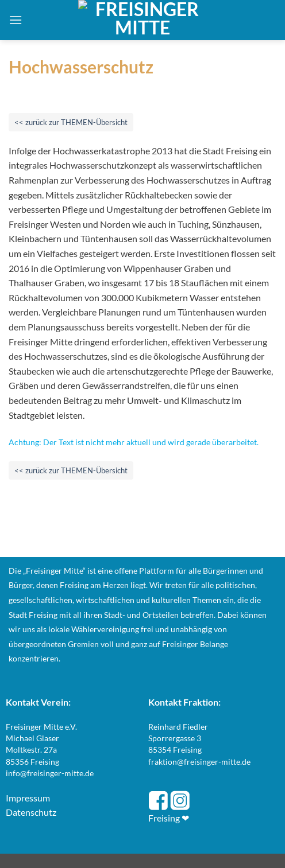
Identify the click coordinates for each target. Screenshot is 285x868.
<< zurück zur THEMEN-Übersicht (71, 122)
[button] (16, 20)
